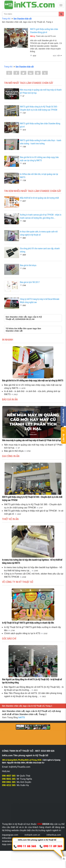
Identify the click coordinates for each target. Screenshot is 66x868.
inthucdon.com (9, 838)
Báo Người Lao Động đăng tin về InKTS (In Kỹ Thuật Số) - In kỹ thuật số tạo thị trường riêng (32, 681)
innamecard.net (10, 841)
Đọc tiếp (57, 56)
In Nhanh (8, 339)
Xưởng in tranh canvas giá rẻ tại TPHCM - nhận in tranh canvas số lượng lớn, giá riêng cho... (41, 216)
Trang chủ (6, 18)
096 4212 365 (9, 785)
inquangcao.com (10, 835)
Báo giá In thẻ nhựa (28, 265)
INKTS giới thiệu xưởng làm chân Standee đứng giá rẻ (44, 31)
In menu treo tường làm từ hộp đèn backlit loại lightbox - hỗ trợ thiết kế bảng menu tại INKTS (32, 561)
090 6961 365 (9, 782)
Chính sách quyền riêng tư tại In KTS (23, 633)
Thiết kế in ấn (10, 519)
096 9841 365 (9, 779)
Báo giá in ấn (10, 399)
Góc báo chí (9, 638)
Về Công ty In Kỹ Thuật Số (18, 582)
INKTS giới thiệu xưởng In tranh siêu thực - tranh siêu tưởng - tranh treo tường (41, 142)
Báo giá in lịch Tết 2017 (30, 282)
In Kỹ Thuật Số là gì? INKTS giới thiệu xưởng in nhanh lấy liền (28, 623)
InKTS (22, 717)
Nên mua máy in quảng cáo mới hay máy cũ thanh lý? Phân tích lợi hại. (32, 440)
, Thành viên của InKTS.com (43, 36)
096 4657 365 (9, 776)
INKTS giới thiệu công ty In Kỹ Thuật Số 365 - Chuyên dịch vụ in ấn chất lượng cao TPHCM (39, 108)
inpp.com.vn (8, 844)
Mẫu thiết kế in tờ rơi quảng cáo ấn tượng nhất (39, 198)
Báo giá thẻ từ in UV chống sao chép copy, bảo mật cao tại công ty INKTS (39, 159)
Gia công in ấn (11, 456)
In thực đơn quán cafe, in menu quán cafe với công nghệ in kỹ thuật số (39, 233)
